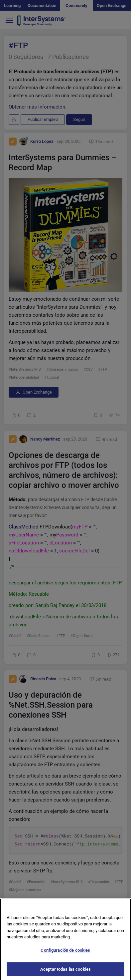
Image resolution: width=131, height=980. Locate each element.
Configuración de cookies (65, 958)
